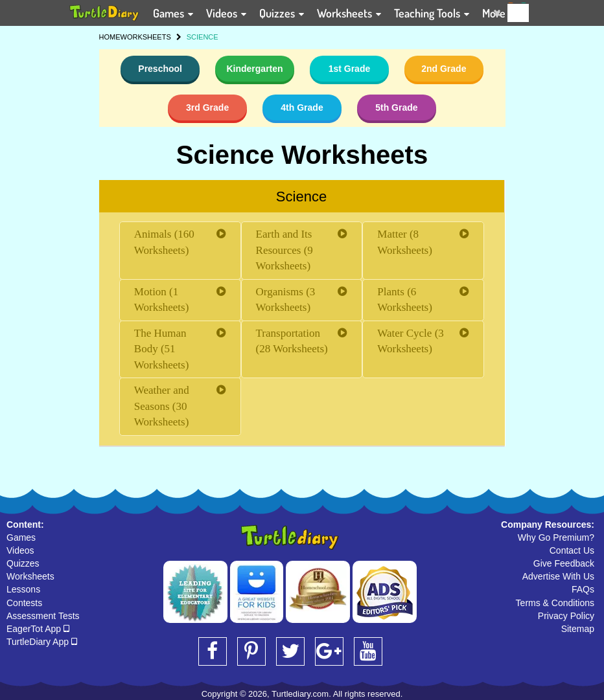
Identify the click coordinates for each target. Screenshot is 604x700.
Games (21, 537)
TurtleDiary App (42, 642)
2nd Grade (444, 69)
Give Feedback (564, 563)
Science (301, 197)
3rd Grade (207, 107)
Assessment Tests (43, 616)
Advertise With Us (558, 576)
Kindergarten (254, 69)
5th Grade (396, 107)
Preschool (160, 69)
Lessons (23, 589)
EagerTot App (38, 629)
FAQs (583, 589)
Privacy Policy (566, 616)
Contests (24, 603)
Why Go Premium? (556, 537)
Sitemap (578, 629)
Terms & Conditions (555, 603)
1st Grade (350, 69)
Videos (20, 550)
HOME (110, 37)
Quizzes (23, 563)
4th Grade (302, 107)
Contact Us (572, 550)
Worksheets (30, 576)
